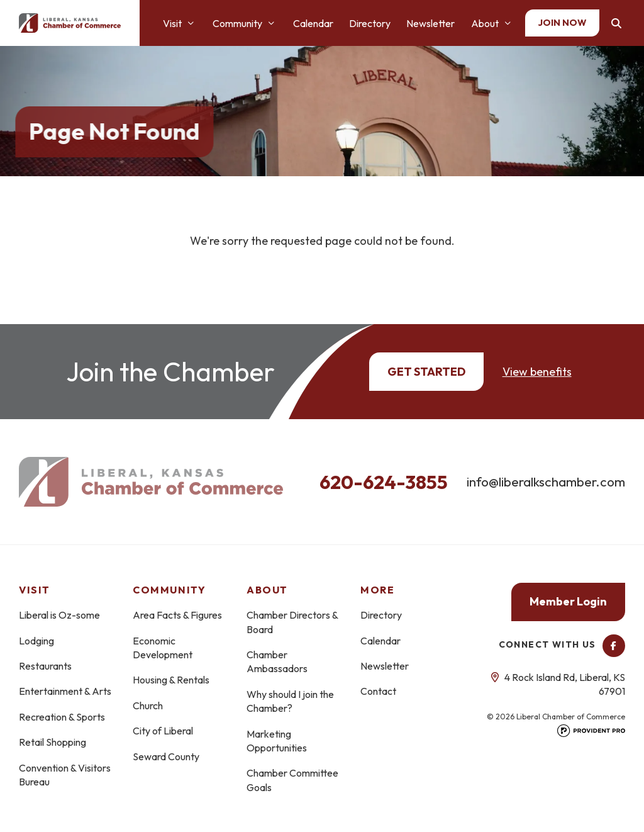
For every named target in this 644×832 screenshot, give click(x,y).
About (485, 23)
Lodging (36, 641)
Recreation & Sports (62, 717)
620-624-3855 (384, 482)
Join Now (562, 23)
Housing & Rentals (171, 680)
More (377, 590)
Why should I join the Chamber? (290, 701)
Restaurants (45, 666)
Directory (370, 23)
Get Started (426, 372)
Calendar (313, 23)
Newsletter (430, 23)
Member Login (568, 601)
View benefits (537, 372)
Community (237, 23)
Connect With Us (562, 644)
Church (148, 706)
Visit (172, 23)
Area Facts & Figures (177, 615)
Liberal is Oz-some (59, 615)
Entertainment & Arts (65, 691)
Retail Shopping (53, 742)
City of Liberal (163, 731)
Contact (378, 691)
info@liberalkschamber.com (546, 481)
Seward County (166, 756)
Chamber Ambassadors (277, 661)
